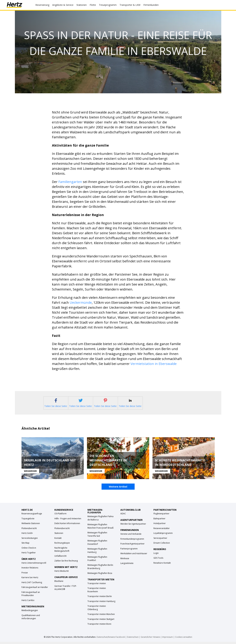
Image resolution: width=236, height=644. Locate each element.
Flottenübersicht (29, 531)
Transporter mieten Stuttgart (101, 621)
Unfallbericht (60, 558)
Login (156, 555)
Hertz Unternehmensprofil (34, 565)
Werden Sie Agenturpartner (133, 526)
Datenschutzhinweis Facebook (111, 639)
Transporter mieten (97, 586)
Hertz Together (29, 555)
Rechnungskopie (62, 545)
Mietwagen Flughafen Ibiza (100, 575)
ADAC (123, 516)
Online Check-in (29, 550)
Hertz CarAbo (28, 603)
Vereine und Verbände (131, 536)
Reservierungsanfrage (32, 516)
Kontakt (58, 540)
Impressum (168, 639)
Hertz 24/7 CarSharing (32, 585)
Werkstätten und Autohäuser (134, 556)
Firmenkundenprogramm (132, 541)
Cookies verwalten (184, 639)
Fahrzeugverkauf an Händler (35, 589)
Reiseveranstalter (162, 531)
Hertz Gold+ (27, 535)
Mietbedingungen (30, 613)
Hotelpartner (160, 526)
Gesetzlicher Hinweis (150, 639)
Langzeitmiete (127, 566)
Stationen (59, 535)
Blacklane (59, 583)
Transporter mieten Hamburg (101, 603)
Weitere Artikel (118, 489)
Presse (25, 575)
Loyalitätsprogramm (163, 535)
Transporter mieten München (101, 616)
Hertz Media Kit (62, 573)
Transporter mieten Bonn (99, 626)
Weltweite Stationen (31, 526)
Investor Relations (30, 570)
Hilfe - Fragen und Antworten (68, 521)
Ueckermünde (81, 302)
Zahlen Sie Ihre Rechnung (66, 563)
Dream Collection (162, 545)
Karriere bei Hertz (30, 580)
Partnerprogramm (129, 551)
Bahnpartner (159, 521)
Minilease (125, 561)
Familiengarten (70, 182)
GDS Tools (158, 560)
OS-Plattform (60, 516)
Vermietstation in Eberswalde (154, 364)
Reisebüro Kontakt (162, 565)
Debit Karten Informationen (67, 526)
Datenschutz (133, 639)
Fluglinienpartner (161, 516)
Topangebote (28, 521)
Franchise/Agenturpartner (132, 546)
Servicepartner (160, 540)
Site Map (25, 545)
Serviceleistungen (30, 540)
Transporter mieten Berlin (100, 599)
